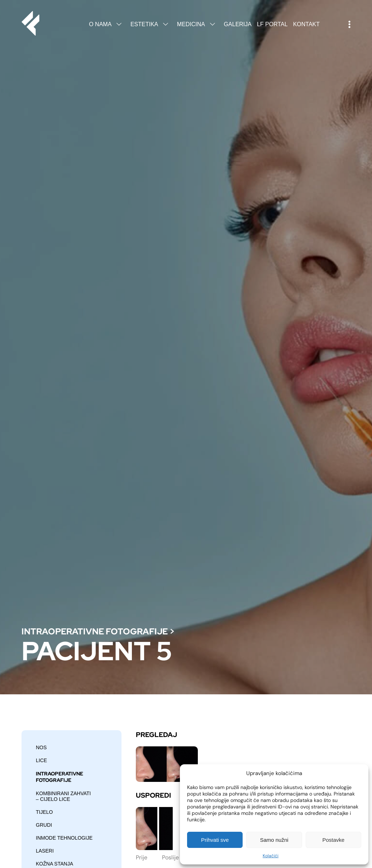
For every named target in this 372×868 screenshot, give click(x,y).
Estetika (151, 24)
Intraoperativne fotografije (95, 631)
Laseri (45, 851)
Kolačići (271, 856)
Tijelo (44, 812)
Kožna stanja (54, 864)
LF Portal (272, 24)
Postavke (333, 840)
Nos (41, 747)
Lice (41, 760)
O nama (107, 24)
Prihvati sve (215, 840)
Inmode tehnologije (64, 838)
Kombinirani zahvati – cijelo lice (63, 796)
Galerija (238, 24)
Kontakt (306, 24)
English (330, 24)
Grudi (44, 825)
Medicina (198, 24)
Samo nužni (274, 840)
